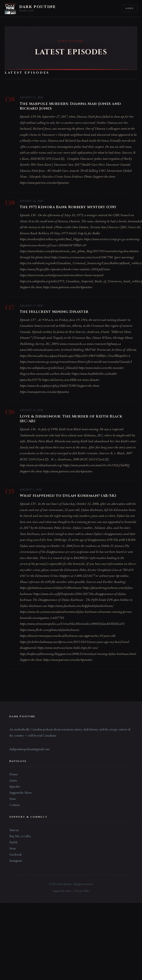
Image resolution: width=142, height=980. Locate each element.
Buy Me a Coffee (20, 836)
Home (14, 774)
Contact (15, 805)
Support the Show (21, 793)
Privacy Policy (82, 891)
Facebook (16, 854)
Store (13, 799)
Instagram (16, 860)
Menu (130, 8)
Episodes (15, 786)
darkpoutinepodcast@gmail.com (30, 749)
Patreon (14, 830)
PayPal (13, 842)
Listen (13, 780)
